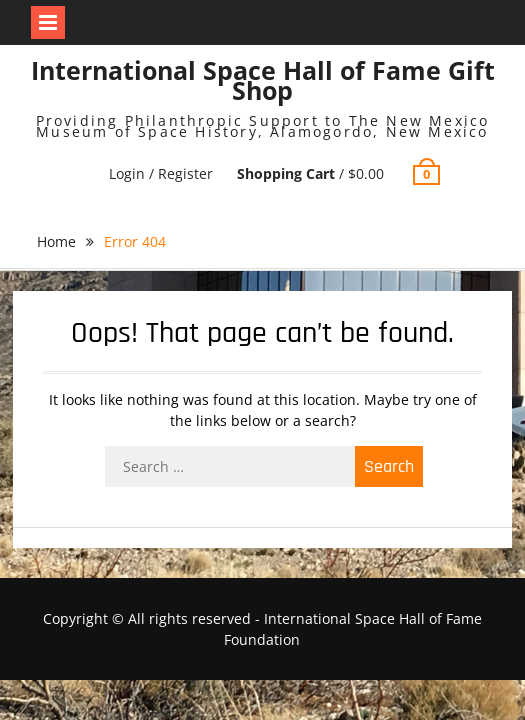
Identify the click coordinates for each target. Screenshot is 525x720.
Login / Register (161, 173)
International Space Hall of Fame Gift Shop (263, 80)
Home (56, 241)
